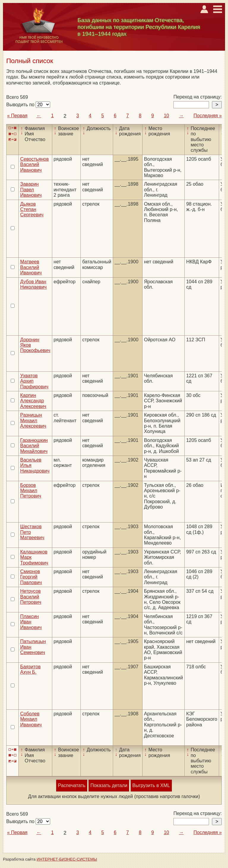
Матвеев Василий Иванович (31, 267)
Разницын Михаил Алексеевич (33, 420)
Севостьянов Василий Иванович (34, 165)
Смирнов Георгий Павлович (31, 577)
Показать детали (109, 785)
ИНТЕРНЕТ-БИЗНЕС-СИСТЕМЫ (67, 859)
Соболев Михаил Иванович (31, 719)
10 (167, 116)
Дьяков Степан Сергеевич (32, 209)
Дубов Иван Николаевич (33, 284)
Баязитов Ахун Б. (30, 669)
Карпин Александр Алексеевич (33, 401)
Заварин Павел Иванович (31, 190)
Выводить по (21, 105)
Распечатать (72, 785)
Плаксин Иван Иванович (31, 622)
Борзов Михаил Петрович (31, 491)
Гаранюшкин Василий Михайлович (34, 446)
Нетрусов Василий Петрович (31, 597)
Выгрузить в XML (151, 785)
